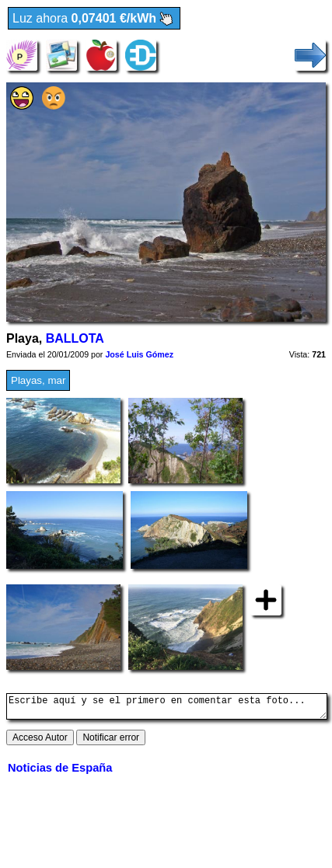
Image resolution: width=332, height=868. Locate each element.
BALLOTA (75, 338)
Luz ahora (94, 19)
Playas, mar (38, 380)
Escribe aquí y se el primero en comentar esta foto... (167, 709)
